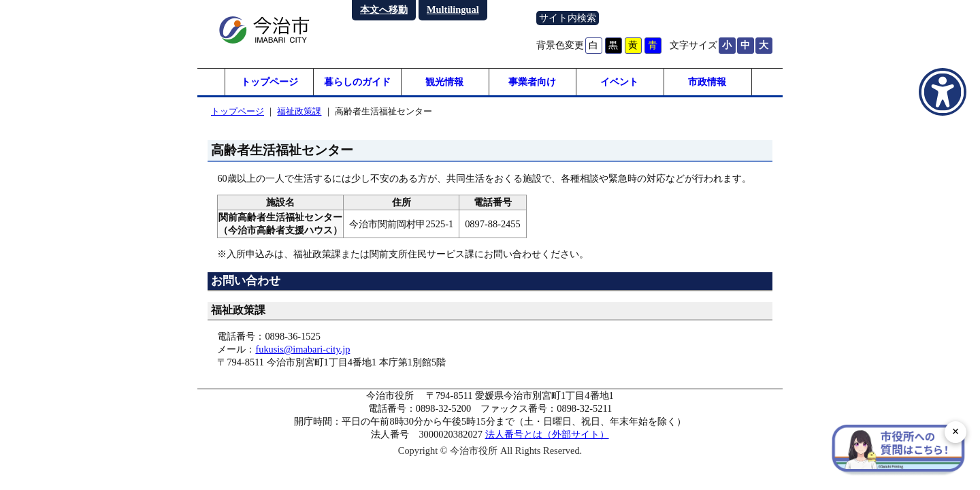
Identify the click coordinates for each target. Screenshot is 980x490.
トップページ (269, 82)
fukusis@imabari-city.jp (303, 349)
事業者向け (532, 82)
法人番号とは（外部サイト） (547, 434)
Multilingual (453, 10)
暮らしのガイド (357, 82)
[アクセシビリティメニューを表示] (943, 92)
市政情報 (707, 82)
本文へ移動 (384, 10)
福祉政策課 (299, 111)
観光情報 (444, 82)
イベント (619, 82)
